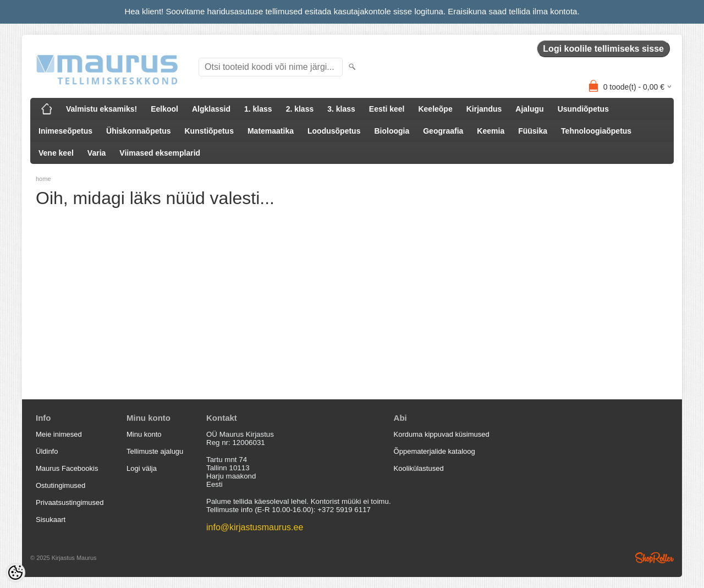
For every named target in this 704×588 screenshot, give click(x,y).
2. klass (300, 109)
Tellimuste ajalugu (155, 451)
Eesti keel (387, 109)
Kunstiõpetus (209, 131)
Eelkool (164, 109)
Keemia (491, 131)
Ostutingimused (61, 485)
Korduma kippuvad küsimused (442, 434)
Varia (97, 153)
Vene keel (56, 153)
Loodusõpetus (334, 131)
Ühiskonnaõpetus (138, 131)
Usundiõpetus (583, 109)
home (43, 179)
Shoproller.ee (654, 558)
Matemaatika (271, 131)
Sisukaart (51, 520)
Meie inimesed (59, 434)
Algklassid (211, 109)
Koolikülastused (419, 468)
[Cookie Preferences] (15, 573)
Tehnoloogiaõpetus (596, 131)
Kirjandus (484, 109)
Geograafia (443, 131)
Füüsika (533, 131)
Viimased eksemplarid (160, 153)
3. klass (341, 109)
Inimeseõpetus (65, 131)
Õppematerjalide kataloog (435, 451)
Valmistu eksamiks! (101, 109)
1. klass (258, 109)
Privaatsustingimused (70, 502)
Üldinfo (47, 451)
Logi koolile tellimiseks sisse (603, 49)
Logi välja (142, 468)
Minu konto (144, 434)
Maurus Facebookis (67, 468)
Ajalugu (529, 109)
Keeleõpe (435, 109)
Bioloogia (392, 131)
